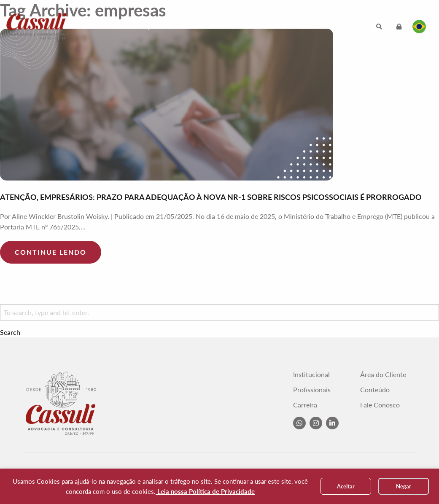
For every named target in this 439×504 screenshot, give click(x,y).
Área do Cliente (383, 375)
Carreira (224, 27)
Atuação (145, 27)
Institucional (104, 27)
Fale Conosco (302, 27)
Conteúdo (259, 27)
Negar (404, 486)
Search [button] (10, 332)
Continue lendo (51, 252)
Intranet (343, 27)
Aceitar (346, 486)
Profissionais (184, 27)
